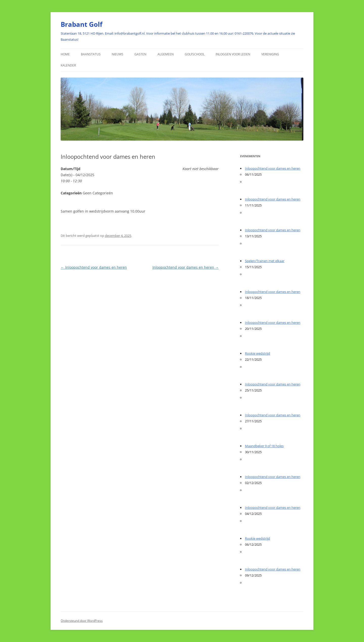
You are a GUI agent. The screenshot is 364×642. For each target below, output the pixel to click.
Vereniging (270, 54)
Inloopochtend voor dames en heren (94, 267)
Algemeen (166, 54)
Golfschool (195, 54)
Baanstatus (91, 54)
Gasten (140, 54)
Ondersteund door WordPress (82, 621)
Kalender (68, 65)
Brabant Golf (82, 24)
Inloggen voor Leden (233, 54)
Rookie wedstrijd (257, 353)
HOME (65, 54)
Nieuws (118, 54)
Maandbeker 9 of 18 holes (264, 446)
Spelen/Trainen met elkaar (265, 261)
